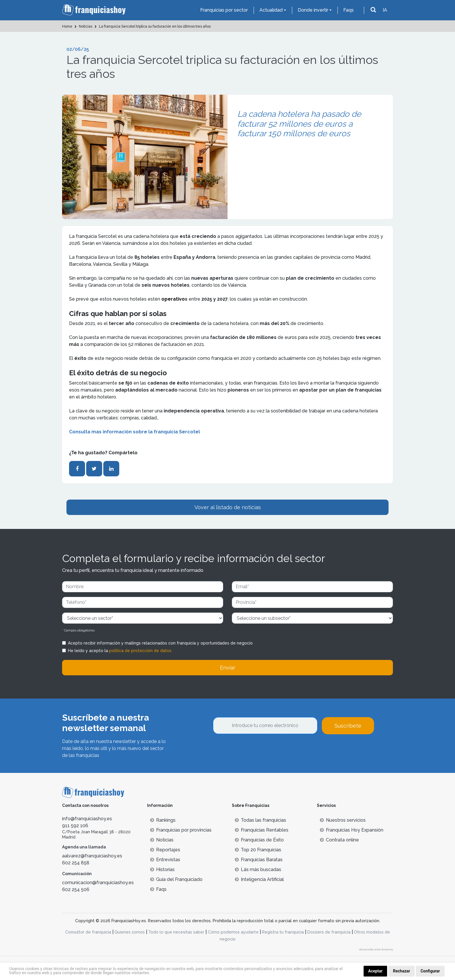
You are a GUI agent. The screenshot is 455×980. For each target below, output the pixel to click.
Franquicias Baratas (259, 860)
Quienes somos (130, 932)
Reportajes (165, 850)
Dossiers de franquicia (329, 932)
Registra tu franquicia (283, 932)
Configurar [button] (430, 971)
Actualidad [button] (271, 10)
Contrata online (339, 840)
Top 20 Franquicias (258, 850)
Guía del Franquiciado (176, 879)
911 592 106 (75, 826)
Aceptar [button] (375, 971)
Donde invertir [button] (313, 10)
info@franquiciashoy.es (87, 819)
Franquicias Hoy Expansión (352, 830)
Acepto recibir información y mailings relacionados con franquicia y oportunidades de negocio (160, 643)
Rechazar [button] (401, 971)
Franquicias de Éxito (259, 840)
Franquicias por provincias (181, 830)
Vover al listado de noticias (228, 507)
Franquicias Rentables (262, 830)
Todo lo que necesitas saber (176, 932)
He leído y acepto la (120, 651)
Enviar (228, 668)
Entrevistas (165, 860)
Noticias (162, 840)
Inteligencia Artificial (259, 879)
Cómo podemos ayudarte (233, 932)
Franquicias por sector (224, 10)
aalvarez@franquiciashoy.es (92, 856)
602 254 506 (76, 890)
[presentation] (257, 750)
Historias (162, 869)
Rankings (163, 820)
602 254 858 (76, 863)
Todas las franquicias (260, 820)
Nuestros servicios (343, 820)
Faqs (349, 10)
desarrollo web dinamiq (376, 949)
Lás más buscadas (258, 869)
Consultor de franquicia (88, 932)
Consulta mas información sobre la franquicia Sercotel (134, 432)
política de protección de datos (140, 651)
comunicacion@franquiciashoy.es (98, 883)
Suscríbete (348, 726)
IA (385, 10)
